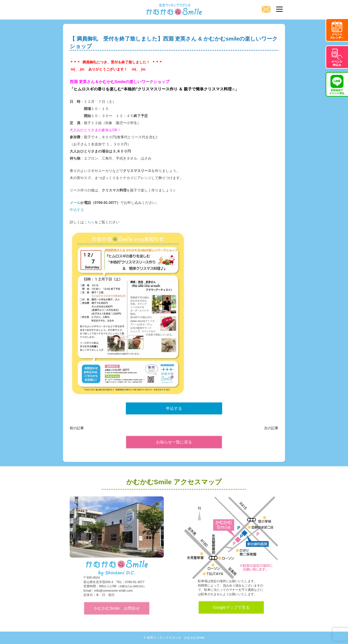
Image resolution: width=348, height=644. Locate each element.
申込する (77, 210)
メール (75, 203)
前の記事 (77, 428)
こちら (89, 222)
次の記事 (271, 428)
